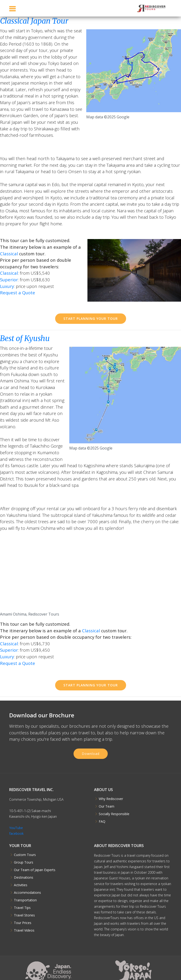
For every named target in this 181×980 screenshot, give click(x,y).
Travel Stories (24, 915)
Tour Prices (23, 923)
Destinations (24, 877)
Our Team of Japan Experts (35, 870)
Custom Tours (25, 855)
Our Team (107, 806)
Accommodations (27, 893)
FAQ (102, 822)
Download (91, 754)
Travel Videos (24, 930)
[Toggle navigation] (12, 9)
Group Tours (24, 862)
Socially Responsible (114, 814)
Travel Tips (22, 908)
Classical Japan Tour (34, 21)
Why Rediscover (111, 799)
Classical (9, 254)
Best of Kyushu (25, 338)
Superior (9, 280)
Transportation (25, 900)
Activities (21, 885)
